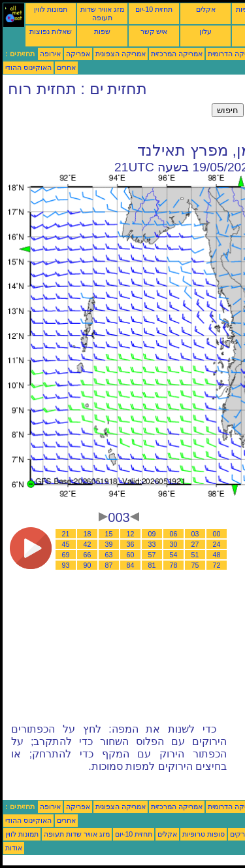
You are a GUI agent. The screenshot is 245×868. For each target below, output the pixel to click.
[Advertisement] (107, 120)
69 (66, 555)
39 (109, 544)
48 (217, 555)
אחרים (66, 67)
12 (131, 534)
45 (66, 544)
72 (217, 565)
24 (217, 544)
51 (195, 555)
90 (88, 565)
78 (174, 565)
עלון (205, 31)
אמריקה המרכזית (177, 54)
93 (66, 565)
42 (88, 544)
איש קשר (154, 31)
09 (152, 534)
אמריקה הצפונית (121, 54)
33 (152, 544)
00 (217, 534)
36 (131, 544)
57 (152, 555)
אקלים (206, 9)
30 (174, 544)
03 (195, 534)
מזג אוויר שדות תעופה (102, 13)
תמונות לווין (51, 9)
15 (109, 534)
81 (152, 565)
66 (88, 555)
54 (174, 555)
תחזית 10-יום (154, 9)
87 (109, 565)
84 (131, 565)
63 (109, 555)
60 (131, 555)
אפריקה (78, 54)
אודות (14, 848)
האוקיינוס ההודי (28, 67)
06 (174, 534)
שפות (102, 31)
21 (66, 534)
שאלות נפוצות (51, 31)
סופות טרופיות (204, 834)
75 (195, 565)
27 (195, 544)
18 (88, 534)
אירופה (50, 54)
